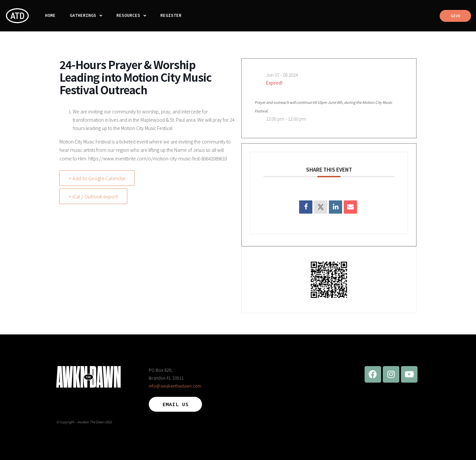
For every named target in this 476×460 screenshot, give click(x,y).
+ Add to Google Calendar (97, 178)
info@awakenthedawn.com (175, 386)
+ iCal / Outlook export (94, 196)
